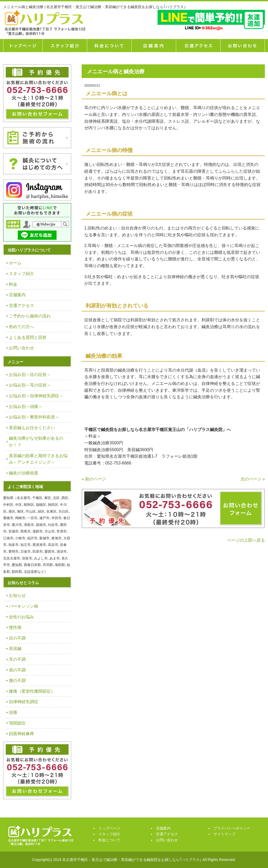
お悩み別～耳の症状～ (30, 385)
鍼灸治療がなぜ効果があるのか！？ (36, 442)
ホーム (15, 263)
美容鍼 (15, 649)
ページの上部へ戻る (246, 540)
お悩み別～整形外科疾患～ (34, 417)
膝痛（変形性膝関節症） (32, 691)
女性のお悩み (21, 617)
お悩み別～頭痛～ (26, 407)
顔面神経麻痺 (21, 734)
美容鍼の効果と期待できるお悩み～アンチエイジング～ (38, 459)
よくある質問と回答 (28, 337)
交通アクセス (198, 46)
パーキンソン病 (24, 606)
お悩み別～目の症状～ (30, 375)
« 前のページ (94, 479)
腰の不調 (17, 681)
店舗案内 (154, 46)
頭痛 (13, 712)
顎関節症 (17, 723)
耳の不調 (17, 659)
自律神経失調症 (24, 702)
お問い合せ (243, 46)
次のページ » (253, 479)
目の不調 (17, 638)
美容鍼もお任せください (32, 428)
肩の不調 (17, 670)
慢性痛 (15, 627)
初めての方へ (21, 327)
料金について (109, 46)
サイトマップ (225, 834)
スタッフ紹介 (65, 46)
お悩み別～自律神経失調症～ (36, 396)
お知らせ (17, 595)
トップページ (23, 46)
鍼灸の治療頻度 (24, 473)
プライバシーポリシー (232, 828)
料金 (13, 284)
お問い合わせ (21, 348)
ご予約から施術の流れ (30, 316)
